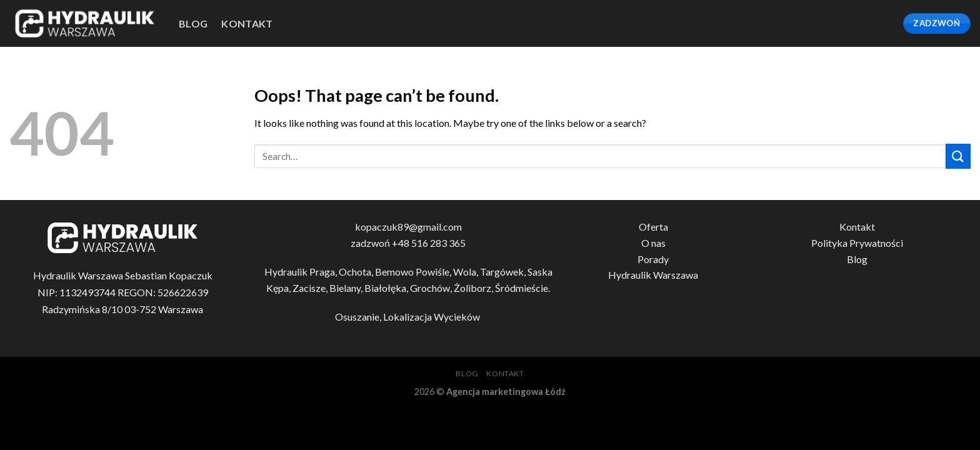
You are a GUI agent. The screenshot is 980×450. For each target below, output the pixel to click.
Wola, (467, 272)
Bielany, (347, 288)
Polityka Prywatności (857, 243)
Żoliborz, (474, 288)
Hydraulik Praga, (302, 272)
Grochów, (432, 288)
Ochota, (357, 272)
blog (193, 23)
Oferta (653, 227)
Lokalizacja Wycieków (432, 317)
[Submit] (958, 156)
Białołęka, (387, 288)
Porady (653, 259)
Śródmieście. (522, 288)
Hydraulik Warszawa (653, 275)
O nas (653, 243)
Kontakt (247, 23)
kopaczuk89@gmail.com (408, 227)
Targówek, (504, 272)
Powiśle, (434, 272)
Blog (857, 259)
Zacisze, (311, 288)
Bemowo (394, 272)
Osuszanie (357, 317)
